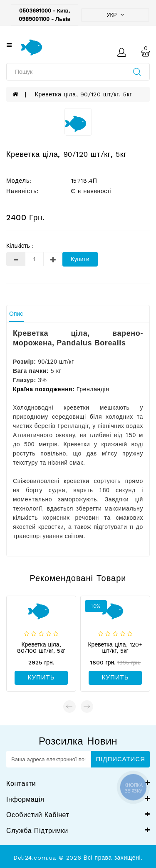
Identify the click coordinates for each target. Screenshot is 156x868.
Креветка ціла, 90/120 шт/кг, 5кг (83, 94)
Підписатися (120, 759)
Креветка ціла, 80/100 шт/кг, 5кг (41, 648)
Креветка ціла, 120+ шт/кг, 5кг (115, 648)
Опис (16, 314)
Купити (80, 259)
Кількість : (20, 246)
